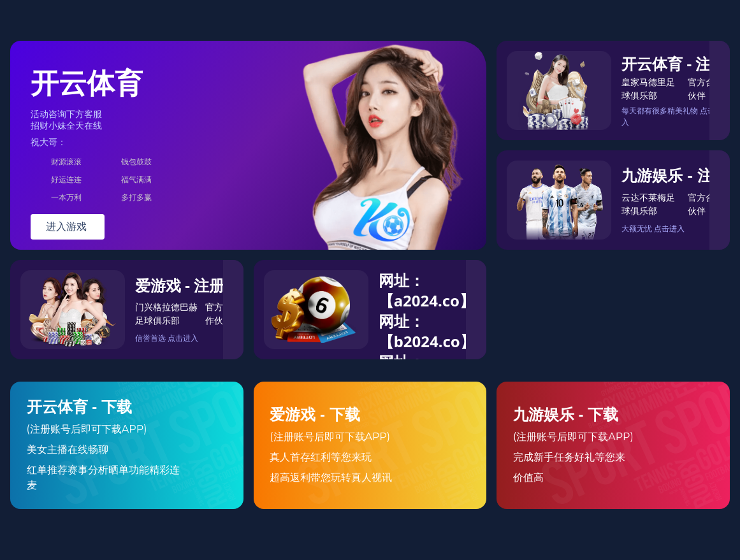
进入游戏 (68, 226)
